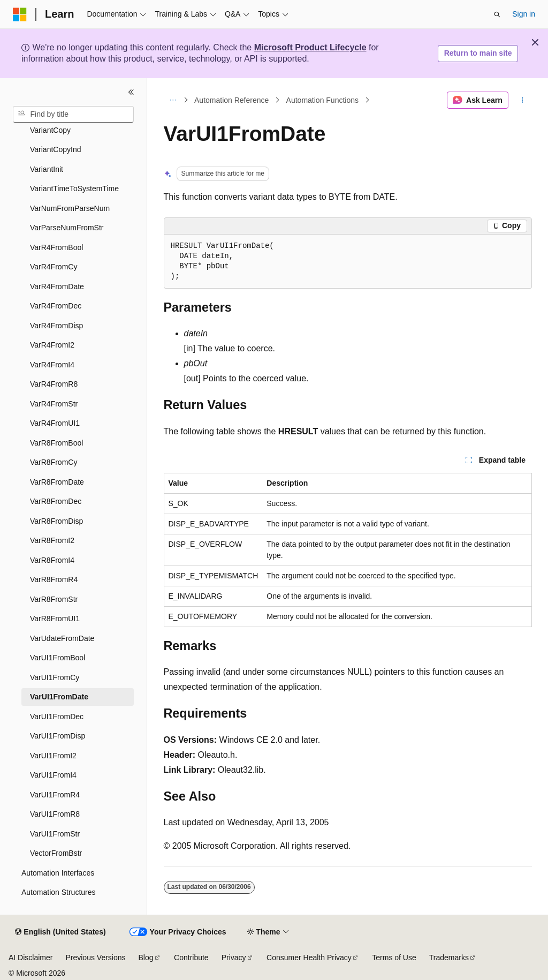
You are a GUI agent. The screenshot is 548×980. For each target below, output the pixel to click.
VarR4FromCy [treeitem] (54, 267)
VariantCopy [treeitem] (50, 130)
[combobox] (73, 115)
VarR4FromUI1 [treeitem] (55, 423)
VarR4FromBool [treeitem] (56, 247)
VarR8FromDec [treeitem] (56, 501)
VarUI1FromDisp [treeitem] (58, 736)
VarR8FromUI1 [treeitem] (55, 619)
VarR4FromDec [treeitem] (56, 306)
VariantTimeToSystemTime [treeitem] (74, 189)
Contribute (191, 958)
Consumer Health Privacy (309, 958)
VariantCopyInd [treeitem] (55, 149)
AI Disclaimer (31, 958)
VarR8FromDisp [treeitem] (56, 521)
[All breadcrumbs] (173, 100)
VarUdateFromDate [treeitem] (62, 638)
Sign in (524, 14)
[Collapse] (131, 92)
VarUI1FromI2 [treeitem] (53, 756)
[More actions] (522, 100)
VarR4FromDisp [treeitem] (56, 326)
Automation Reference (231, 100)
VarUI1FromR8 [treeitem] (55, 814)
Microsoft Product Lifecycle (310, 47)
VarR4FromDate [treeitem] (57, 287)
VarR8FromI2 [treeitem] (52, 540)
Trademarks (449, 958)
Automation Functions (322, 100)
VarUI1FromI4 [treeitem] (53, 775)
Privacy (234, 958)
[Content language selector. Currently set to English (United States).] (60, 932)
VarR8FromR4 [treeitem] (54, 579)
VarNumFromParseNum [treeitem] (70, 208)
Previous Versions (95, 958)
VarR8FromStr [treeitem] (54, 599)
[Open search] (497, 14)
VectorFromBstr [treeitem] (56, 853)
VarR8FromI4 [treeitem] (52, 560)
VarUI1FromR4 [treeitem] (55, 795)
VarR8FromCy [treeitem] (54, 462)
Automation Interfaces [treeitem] (58, 873)
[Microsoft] (20, 14)
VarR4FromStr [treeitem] (54, 404)
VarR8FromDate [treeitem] (57, 482)
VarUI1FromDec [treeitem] (57, 717)
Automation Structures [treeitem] (59, 892)
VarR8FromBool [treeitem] (56, 443)
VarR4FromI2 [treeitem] (52, 345)
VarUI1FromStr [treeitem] (55, 834)
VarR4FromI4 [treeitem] (52, 365)
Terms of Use (394, 958)
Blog (146, 958)
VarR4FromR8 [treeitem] (54, 384)
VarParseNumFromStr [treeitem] (67, 228)
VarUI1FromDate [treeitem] (59, 697)
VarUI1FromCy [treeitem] (55, 677)
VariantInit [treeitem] (47, 169)
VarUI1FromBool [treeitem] (58, 658)
